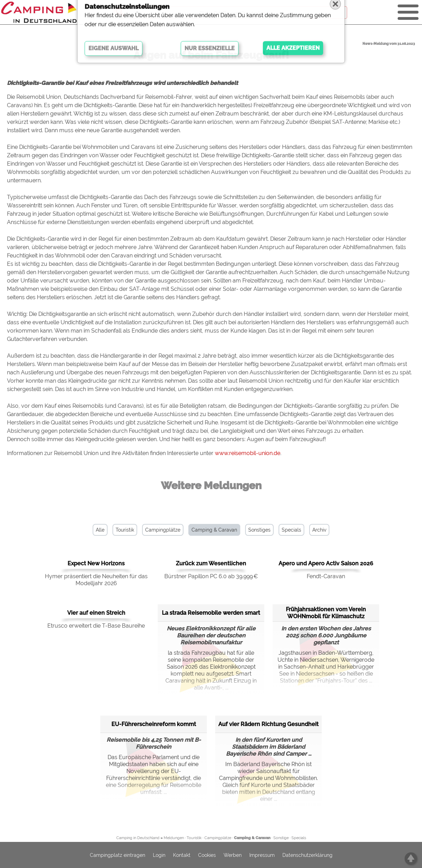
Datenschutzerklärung (307, 855)
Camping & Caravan (214, 530)
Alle (100, 530)
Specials (291, 530)
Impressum (262, 855)
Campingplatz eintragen (118, 855)
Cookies (207, 855)
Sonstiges (259, 530)
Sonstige (281, 838)
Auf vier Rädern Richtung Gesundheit (268, 724)
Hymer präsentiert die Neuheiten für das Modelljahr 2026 (96, 580)
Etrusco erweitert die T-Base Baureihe (96, 626)
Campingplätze (163, 530)
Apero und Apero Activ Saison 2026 (326, 563)
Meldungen (174, 838)
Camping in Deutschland (138, 838)
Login (159, 855)
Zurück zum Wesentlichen (211, 563)
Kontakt (182, 855)
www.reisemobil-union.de (248, 453)
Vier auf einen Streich (96, 613)
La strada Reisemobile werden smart (211, 613)
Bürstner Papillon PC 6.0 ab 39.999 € (211, 576)
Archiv (319, 530)
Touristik (125, 530)
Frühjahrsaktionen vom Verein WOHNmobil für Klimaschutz (326, 613)
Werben (233, 855)
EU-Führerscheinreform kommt (154, 724)
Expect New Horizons (96, 563)
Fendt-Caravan (326, 576)
